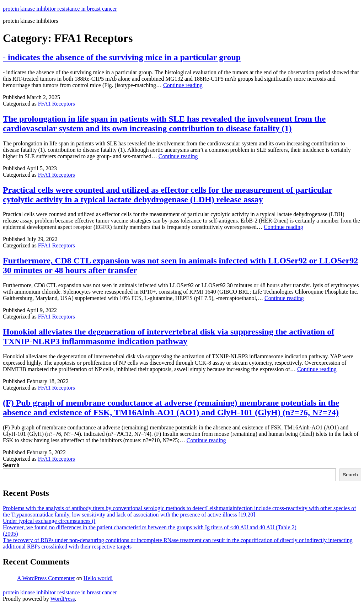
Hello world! (98, 578)
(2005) (10, 534)
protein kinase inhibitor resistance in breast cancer (60, 9)
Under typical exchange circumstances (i (49, 521)
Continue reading (183, 85)
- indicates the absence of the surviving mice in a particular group (122, 57)
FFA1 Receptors (57, 104)
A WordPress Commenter (46, 578)
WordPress (62, 599)
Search (11, 465)
